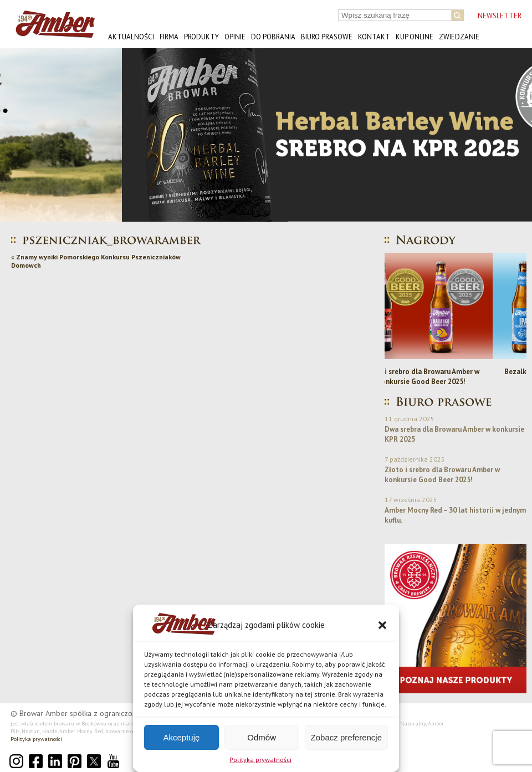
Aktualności (131, 37)
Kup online (415, 37)
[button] (382, 625)
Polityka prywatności (260, 760)
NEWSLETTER (500, 16)
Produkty (201, 37)
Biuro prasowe (327, 37)
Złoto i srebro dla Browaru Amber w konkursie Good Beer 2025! (456, 377)
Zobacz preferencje (346, 737)
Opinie (235, 37)
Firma (169, 37)
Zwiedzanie (459, 37)
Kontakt (374, 37)
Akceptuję (181, 737)
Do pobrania (273, 37)
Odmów (262, 737)
